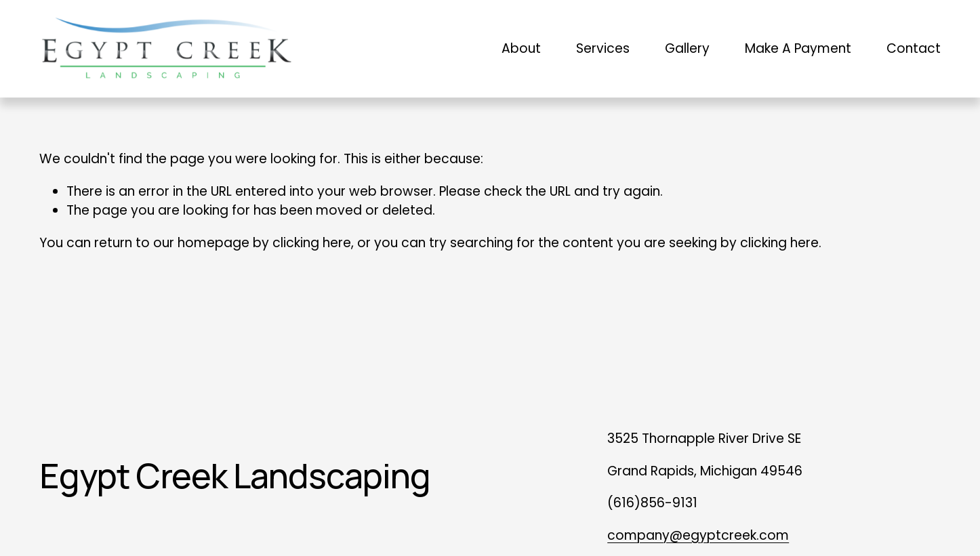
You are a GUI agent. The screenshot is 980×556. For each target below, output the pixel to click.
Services (603, 48)
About (521, 48)
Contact (914, 48)
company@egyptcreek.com (698, 535)
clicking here (312, 243)
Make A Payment (798, 48)
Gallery (687, 48)
